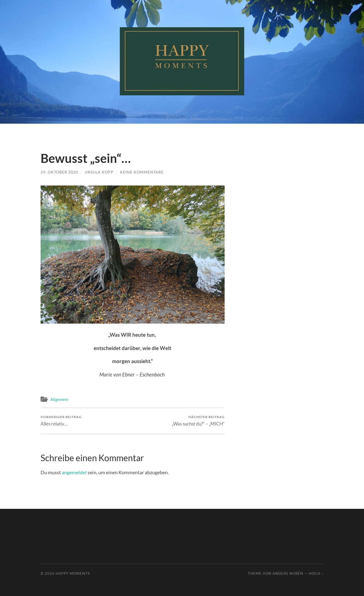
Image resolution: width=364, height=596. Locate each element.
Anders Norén (288, 573)
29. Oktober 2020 (59, 172)
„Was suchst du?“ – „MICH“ (198, 421)
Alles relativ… (61, 421)
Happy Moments (73, 573)
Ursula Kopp (99, 172)
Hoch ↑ (316, 573)
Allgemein (59, 399)
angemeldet (74, 472)
